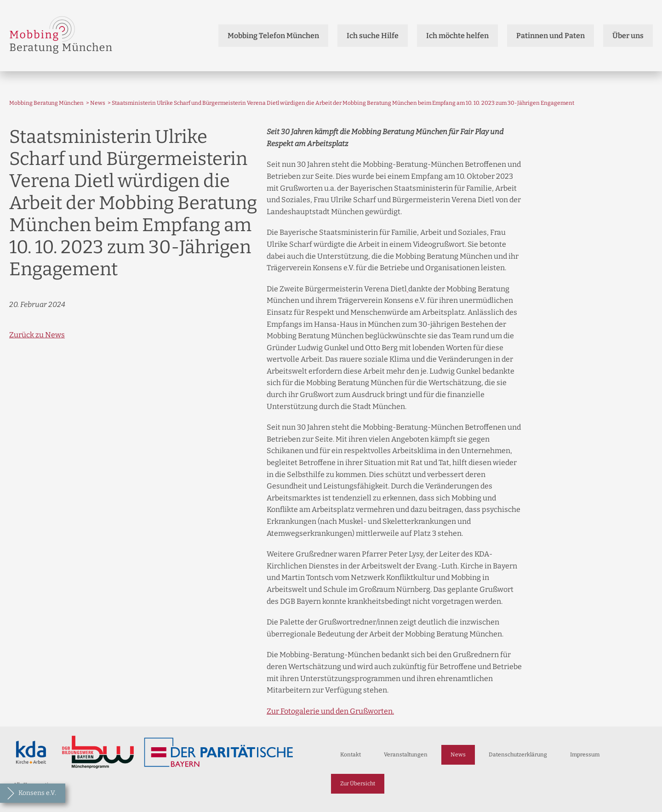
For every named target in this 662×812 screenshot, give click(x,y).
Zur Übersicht (358, 784)
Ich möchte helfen (457, 36)
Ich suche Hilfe (373, 36)
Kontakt (351, 755)
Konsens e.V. (37, 793)
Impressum (585, 755)
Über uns (628, 36)
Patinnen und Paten (551, 36)
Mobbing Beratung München (46, 103)
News (98, 103)
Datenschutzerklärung (518, 755)
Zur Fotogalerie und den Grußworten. (330, 711)
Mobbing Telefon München (273, 36)
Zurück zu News (37, 335)
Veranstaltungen (406, 755)
